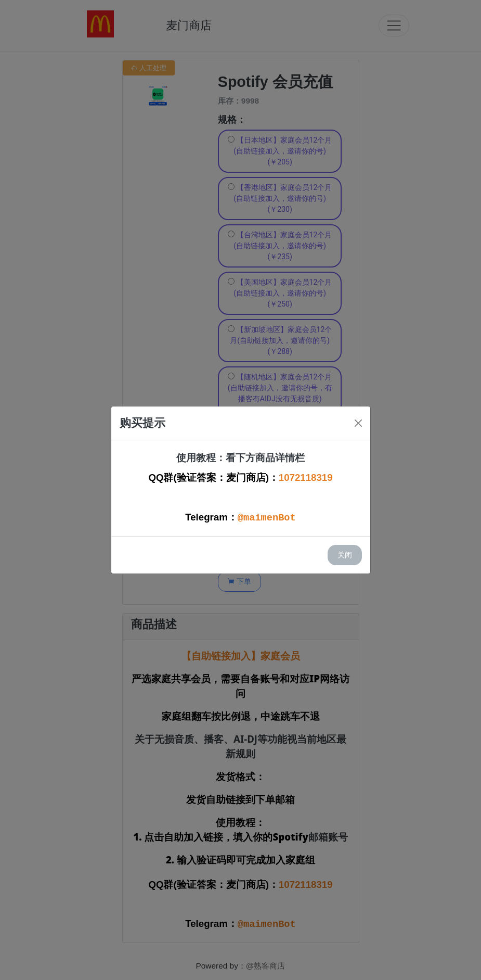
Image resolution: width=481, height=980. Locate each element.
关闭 (345, 555)
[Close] (358, 423)
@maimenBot (267, 518)
